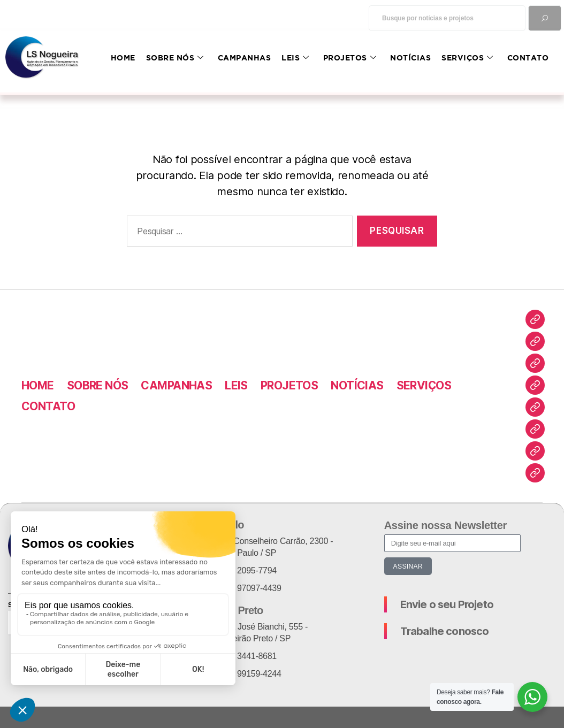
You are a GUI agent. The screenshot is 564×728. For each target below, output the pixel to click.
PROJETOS (350, 58)
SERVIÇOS (467, 58)
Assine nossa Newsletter (445, 525)
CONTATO (528, 58)
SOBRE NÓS (175, 58)
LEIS (295, 58)
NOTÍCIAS (410, 58)
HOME (123, 58)
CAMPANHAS (245, 58)
